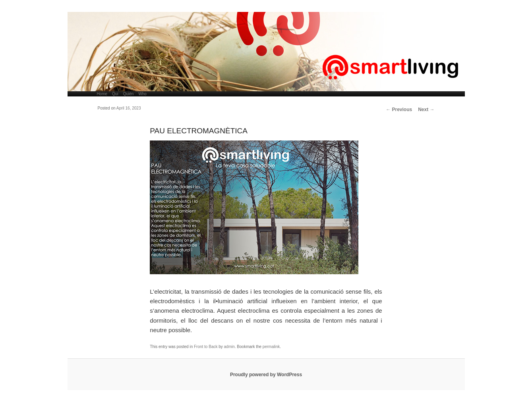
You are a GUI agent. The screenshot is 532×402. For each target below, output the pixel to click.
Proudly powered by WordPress (266, 375)
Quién (129, 94)
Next (426, 110)
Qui (115, 94)
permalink (271, 347)
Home (102, 94)
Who (142, 94)
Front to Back (206, 347)
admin (229, 347)
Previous (399, 110)
